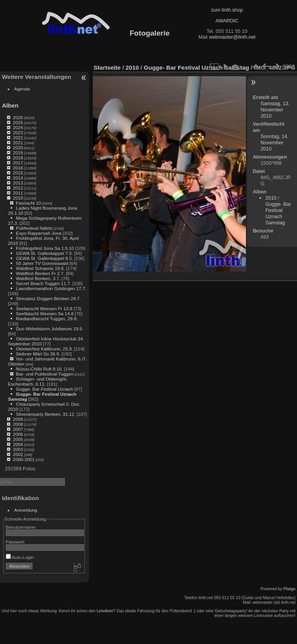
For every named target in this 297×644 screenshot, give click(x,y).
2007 (18, 429)
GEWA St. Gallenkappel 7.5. (44, 253)
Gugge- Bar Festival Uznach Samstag (196, 67)
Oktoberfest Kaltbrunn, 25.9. (44, 349)
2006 (18, 434)
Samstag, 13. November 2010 (275, 110)
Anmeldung (26, 510)
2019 (18, 153)
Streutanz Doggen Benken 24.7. (48, 298)
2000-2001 (24, 459)
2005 (18, 439)
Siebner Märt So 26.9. (38, 354)
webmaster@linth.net (232, 37)
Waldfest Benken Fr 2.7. (40, 273)
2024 (18, 127)
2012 (18, 188)
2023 (18, 132)
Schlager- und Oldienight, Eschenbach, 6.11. (38, 381)
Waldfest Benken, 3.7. (38, 278)
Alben (10, 105)
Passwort (15, 542)
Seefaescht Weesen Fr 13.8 (44, 308)
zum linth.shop (227, 10)
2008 (18, 424)
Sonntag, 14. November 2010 (275, 143)
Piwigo (289, 589)
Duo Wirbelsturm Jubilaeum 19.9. (49, 329)
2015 (18, 173)
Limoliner (105, 611)
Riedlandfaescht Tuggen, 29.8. (47, 319)
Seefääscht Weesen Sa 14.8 (45, 313)
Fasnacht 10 (28, 203)
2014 (18, 178)
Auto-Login (20, 557)
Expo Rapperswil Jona (38, 233)
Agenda (22, 89)
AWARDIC (227, 21)
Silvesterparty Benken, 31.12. (46, 414)
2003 (18, 449)
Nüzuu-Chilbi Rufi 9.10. (39, 369)
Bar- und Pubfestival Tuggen (44, 374)
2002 (18, 454)
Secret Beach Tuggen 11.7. (44, 283)
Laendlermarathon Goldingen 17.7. (51, 288)
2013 (18, 183)
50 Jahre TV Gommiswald (42, 263)
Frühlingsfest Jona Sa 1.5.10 (45, 248)
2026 (18, 117)
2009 (18, 419)
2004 (18, 444)
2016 (18, 168)
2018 (18, 158)
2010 (18, 198)
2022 (18, 138)
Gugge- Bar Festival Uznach (44, 389)
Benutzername (21, 527)
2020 (18, 148)
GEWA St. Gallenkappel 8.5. (44, 258)
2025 (18, 122)
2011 (18, 193)
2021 (18, 143)
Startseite (107, 67)
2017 (18, 163)
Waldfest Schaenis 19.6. (40, 268)
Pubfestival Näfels (34, 228)
